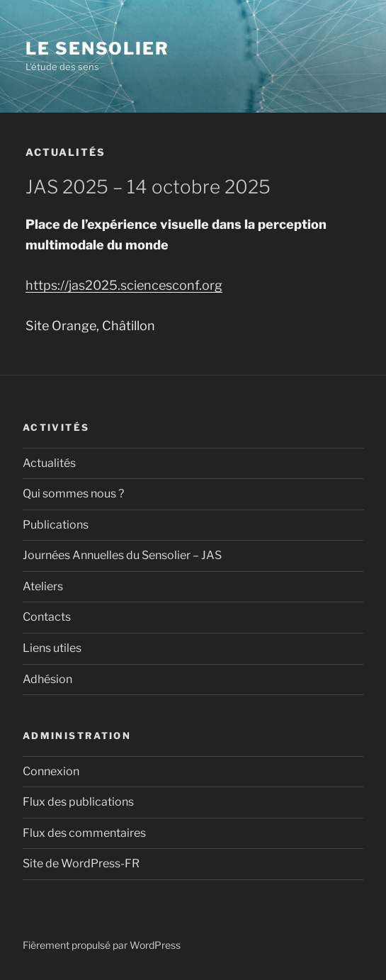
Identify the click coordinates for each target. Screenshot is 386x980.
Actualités (49, 463)
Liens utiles (52, 648)
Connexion (51, 771)
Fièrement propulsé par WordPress (102, 945)
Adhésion (47, 679)
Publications (56, 525)
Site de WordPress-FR (81, 863)
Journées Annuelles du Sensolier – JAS (122, 555)
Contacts (47, 617)
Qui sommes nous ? (73, 494)
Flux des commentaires (84, 833)
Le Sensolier (97, 49)
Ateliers (43, 586)
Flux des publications (78, 802)
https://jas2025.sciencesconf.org (124, 285)
